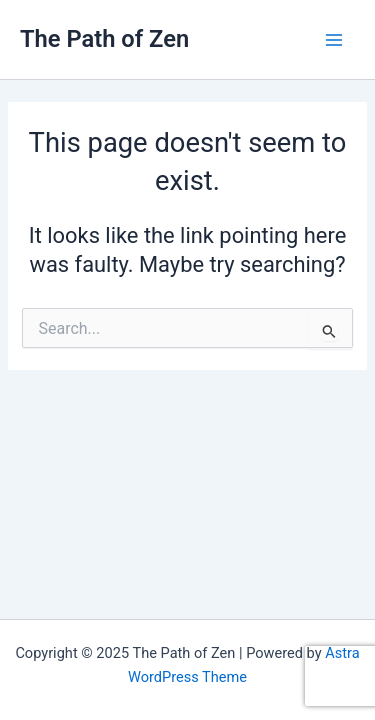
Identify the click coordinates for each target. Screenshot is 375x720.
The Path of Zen (104, 39)
